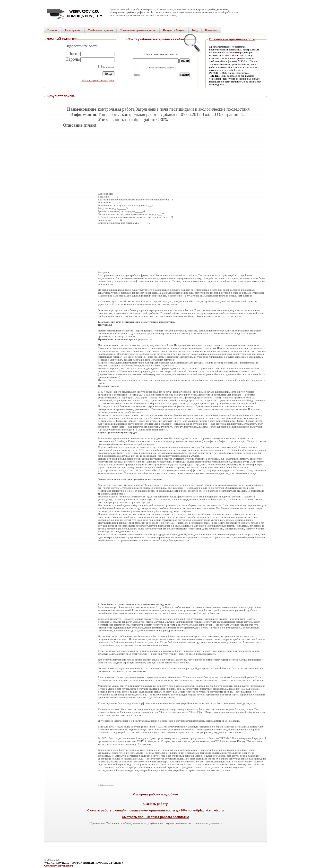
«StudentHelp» (234, 52)
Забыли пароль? (91, 80)
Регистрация (107, 80)
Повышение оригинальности (232, 39)
